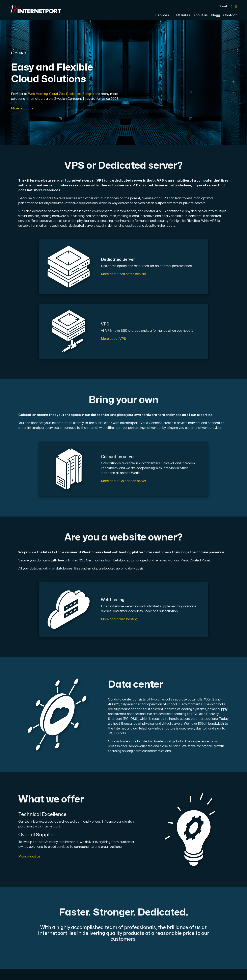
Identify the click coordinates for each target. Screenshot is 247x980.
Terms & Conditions (109, 921)
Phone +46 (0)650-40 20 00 (148, 924)
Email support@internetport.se (150, 934)
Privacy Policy (104, 927)
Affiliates (183, 15)
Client (223, 6)
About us (201, 15)
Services (163, 15)
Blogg (215, 15)
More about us (22, 108)
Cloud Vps (57, 94)
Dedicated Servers (80, 94)
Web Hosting (38, 94)
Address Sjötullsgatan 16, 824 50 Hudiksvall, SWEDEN (150, 946)
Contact (230, 15)
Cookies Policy (105, 933)
